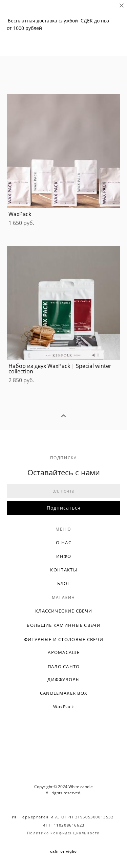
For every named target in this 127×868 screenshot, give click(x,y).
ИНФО (64, 556)
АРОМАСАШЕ (64, 652)
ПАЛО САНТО (64, 667)
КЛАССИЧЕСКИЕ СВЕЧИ (64, 611)
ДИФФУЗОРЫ (64, 679)
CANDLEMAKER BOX (64, 693)
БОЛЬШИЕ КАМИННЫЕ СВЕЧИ (64, 625)
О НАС (64, 543)
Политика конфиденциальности (63, 833)
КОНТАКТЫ (63, 570)
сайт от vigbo (63, 852)
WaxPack (64, 707)
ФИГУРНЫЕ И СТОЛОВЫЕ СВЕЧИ (64, 639)
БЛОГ (64, 583)
